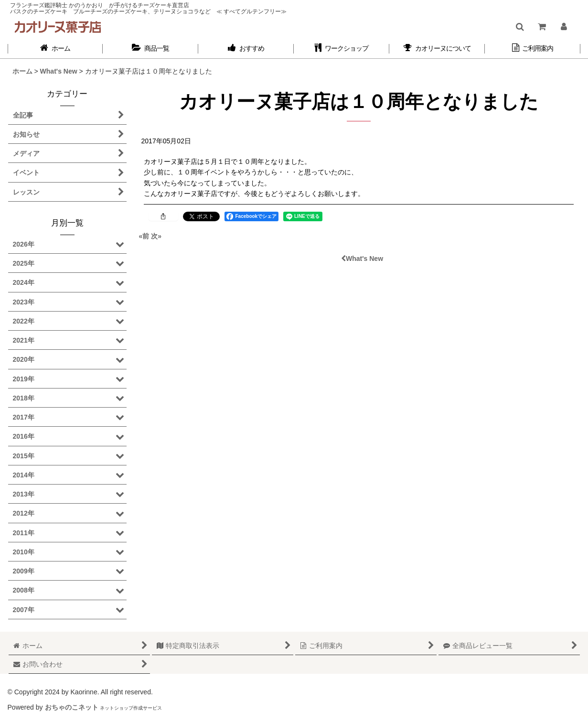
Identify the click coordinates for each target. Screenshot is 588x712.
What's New (362, 259)
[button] (520, 27)
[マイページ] (564, 27)
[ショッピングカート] (542, 27)
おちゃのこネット (72, 707)
